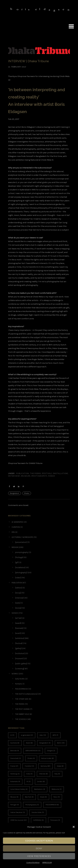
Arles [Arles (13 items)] (43, 735)
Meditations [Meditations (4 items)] (40, 789)
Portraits (19, 684)
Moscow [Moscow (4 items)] (14, 797)
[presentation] (21, 542)
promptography (22, 552)
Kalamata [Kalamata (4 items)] (15, 782)
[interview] (14, 476)
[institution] (20, 653)
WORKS (15, 674)
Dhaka (27, 493)
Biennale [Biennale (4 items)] (15, 751)
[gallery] (18, 648)
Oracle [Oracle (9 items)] (43, 797)
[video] (51, 476)
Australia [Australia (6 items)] (15, 743)
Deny (39, 848)
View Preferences (39, 856)
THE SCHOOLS (21, 719)
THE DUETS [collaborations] (26, 694)
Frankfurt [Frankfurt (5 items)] (29, 766)
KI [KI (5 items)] (29, 782)
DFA (13, 532)
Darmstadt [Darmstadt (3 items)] (16, 758)
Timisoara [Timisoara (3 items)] (55, 820)
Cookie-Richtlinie (33, 863)
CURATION (16, 527)
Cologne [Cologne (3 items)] (51, 751)
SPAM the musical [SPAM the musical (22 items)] (19, 820)
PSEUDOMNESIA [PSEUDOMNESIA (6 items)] (52, 805)
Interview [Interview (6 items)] (43, 774)
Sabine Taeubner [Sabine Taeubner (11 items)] (18, 812)
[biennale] (19, 628)
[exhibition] (20, 638)
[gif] (17, 562)
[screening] (20, 669)
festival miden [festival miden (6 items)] (48, 758)
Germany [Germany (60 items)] (46, 766)
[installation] (60, 473)
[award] (18, 623)
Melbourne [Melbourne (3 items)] (57, 789)
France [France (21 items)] (14, 766)
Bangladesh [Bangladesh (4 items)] (45, 743)
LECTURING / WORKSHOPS (22, 537)
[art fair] (18, 618)
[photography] (39, 476)
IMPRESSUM (47, 863)
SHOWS (15, 613)
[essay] (18, 593)
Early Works (20, 679)
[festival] (47, 473)
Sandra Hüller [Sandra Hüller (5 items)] (38, 812)
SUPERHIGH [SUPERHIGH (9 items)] (39, 820)
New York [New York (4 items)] (29, 797)
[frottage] (19, 557)
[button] (74, 827)
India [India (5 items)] (29, 774)
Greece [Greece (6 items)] (60, 766)
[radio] (18, 603)
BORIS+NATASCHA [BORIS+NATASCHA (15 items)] (33, 751)
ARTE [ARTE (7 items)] (55, 735)
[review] (18, 608)
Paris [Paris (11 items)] (57, 797)
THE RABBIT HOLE (22, 714)
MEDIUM (15, 547)
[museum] (26, 476)
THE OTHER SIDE (22, 699)
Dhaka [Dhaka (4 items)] (31, 758)
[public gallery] (21, 664)
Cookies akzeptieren (39, 841)
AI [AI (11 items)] (12, 735)
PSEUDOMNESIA (21, 689)
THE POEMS (35, 473)
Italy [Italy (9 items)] (57, 774)
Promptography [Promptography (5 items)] (32, 805)
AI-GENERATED (17, 522)
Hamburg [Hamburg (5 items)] (15, 774)
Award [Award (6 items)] (29, 743)
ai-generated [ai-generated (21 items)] (27, 735)
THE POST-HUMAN (22, 709)
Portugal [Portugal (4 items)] (15, 805)
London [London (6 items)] (41, 782)
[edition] (19, 588)
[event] (18, 633)
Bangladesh (15, 493)
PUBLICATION (22, 473)
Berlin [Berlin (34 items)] (61, 743)
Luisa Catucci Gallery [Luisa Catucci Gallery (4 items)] (19, 789)
